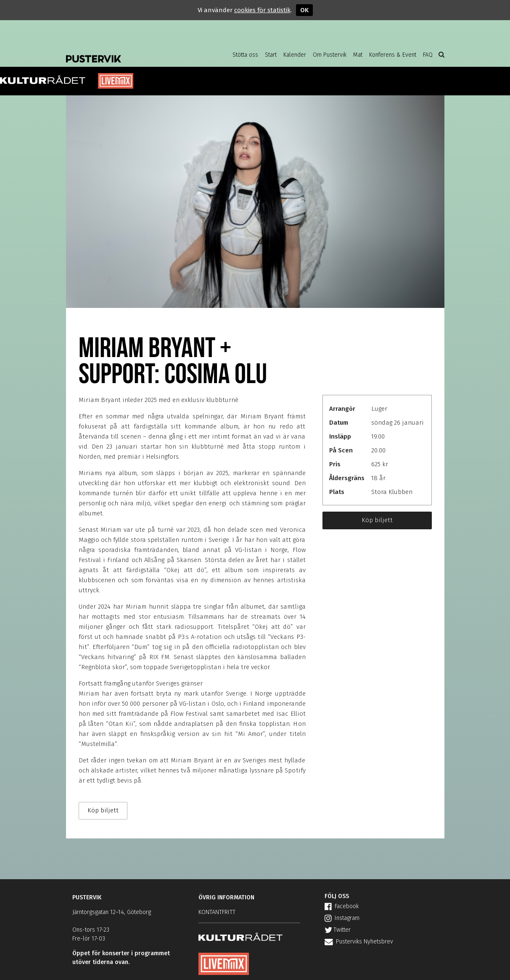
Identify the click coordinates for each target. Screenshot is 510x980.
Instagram (342, 918)
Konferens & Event (393, 55)
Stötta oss (245, 55)
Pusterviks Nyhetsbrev (359, 942)
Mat (358, 55)
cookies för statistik (262, 10)
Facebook (342, 906)
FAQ (428, 55)
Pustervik (133, 53)
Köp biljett (377, 520)
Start (271, 55)
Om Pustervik (330, 55)
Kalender (295, 55)
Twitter (338, 930)
